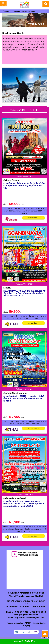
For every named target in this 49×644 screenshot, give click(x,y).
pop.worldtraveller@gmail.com (30, 618)
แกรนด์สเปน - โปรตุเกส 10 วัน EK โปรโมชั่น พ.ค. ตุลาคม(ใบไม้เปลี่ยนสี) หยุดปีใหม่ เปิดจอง (24, 186)
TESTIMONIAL (15, 11)
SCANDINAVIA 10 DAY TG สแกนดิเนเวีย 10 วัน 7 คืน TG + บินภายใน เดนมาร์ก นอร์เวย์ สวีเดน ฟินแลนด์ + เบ (24, 293)
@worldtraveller (30, 615)
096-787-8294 (22, 612)
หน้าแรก (5, 11)
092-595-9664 (39, 612)
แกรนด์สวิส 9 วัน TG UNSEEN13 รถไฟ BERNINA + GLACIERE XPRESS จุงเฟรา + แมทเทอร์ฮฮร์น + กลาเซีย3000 (24, 504)
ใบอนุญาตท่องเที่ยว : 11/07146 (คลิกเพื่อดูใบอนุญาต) (26, 624)
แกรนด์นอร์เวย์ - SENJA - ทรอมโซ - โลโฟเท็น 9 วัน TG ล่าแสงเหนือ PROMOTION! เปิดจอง (24, 398)
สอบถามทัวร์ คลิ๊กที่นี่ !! (25, 641)
